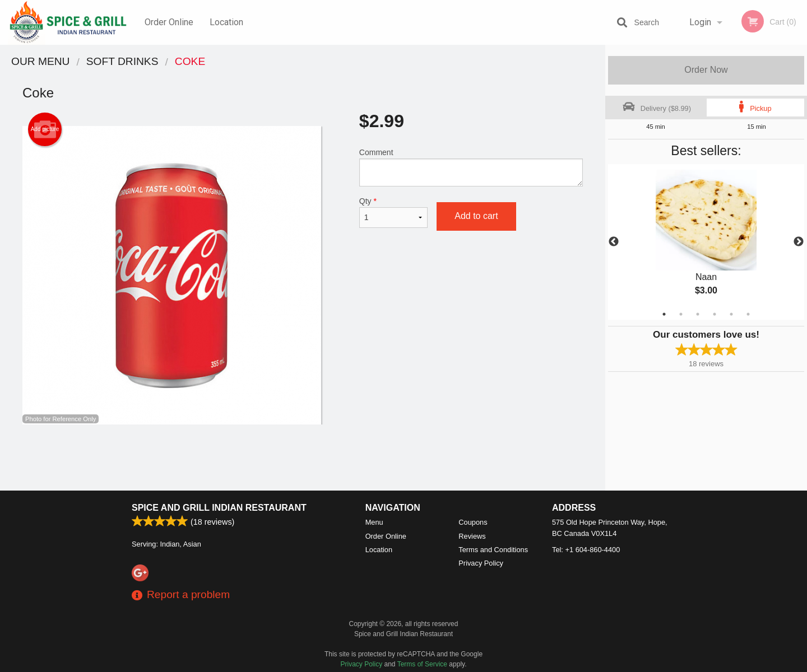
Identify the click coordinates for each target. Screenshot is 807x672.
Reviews (472, 536)
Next (799, 242)
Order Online (169, 22)
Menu (374, 522)
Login (700, 22)
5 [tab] (731, 314)
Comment (471, 167)
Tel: (586, 550)
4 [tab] (715, 314)
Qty (393, 212)
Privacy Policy (481, 563)
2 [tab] (681, 314)
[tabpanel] (706, 242)
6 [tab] (748, 314)
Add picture (45, 129)
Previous (614, 242)
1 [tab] (664, 314)
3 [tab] (698, 314)
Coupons (473, 522)
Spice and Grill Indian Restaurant (219, 508)
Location (226, 22)
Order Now (706, 70)
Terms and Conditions (493, 550)
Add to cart (476, 216)
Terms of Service (422, 664)
